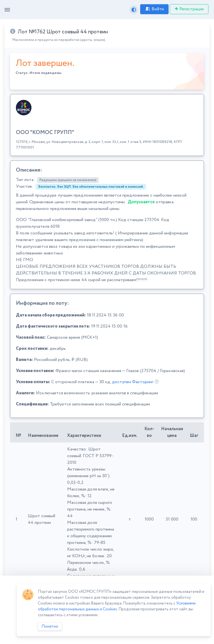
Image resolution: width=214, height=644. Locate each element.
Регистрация (189, 9)
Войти (154, 9)
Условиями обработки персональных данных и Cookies (117, 606)
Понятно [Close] (50, 626)
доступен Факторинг (133, 382)
